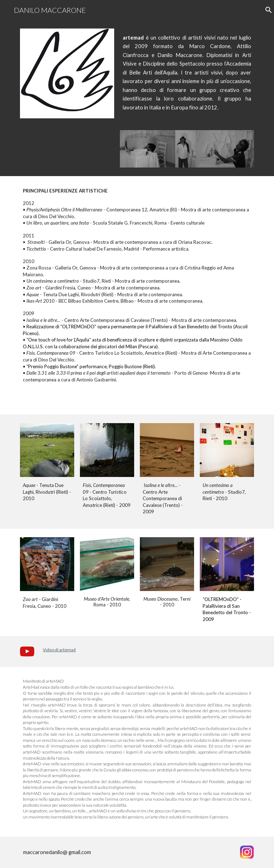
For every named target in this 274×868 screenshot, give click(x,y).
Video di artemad (59, 650)
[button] (265, 10)
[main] (187, 79)
